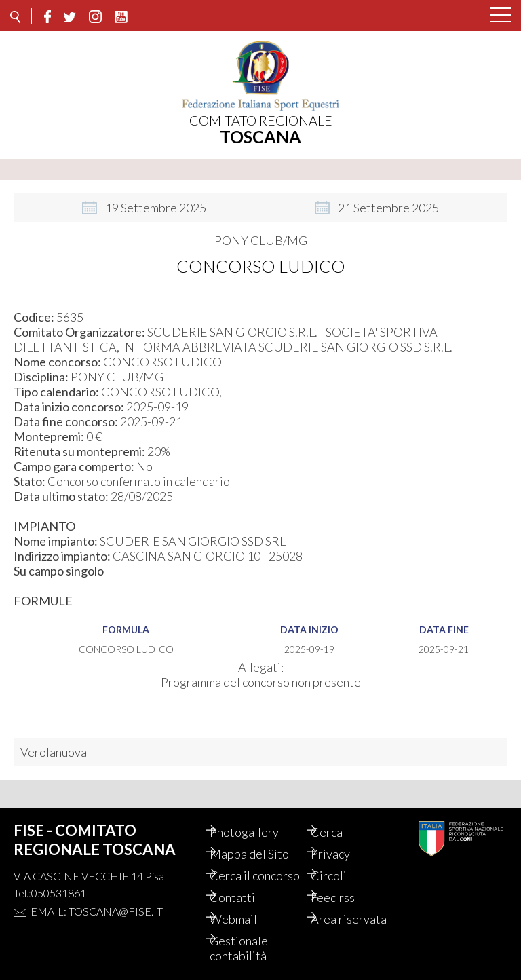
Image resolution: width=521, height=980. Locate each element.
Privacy (343, 839)
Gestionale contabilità (252, 948)
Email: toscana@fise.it (97, 896)
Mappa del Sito (262, 839)
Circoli (342, 861)
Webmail (246, 919)
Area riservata (362, 919)
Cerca (340, 817)
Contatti (245, 897)
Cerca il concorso (246, 868)
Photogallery (257, 817)
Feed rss (346, 897)
